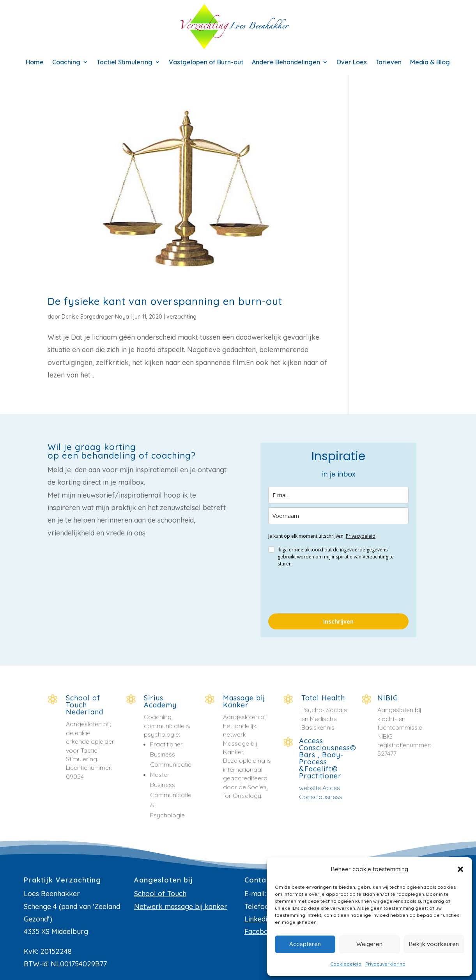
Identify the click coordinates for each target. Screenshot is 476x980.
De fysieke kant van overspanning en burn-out (165, 301)
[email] (338, 495)
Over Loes (352, 63)
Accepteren (305, 944)
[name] (338, 516)
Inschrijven (338, 621)
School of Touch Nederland (85, 705)
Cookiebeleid (346, 964)
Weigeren (369, 944)
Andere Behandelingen (286, 63)
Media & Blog (430, 63)
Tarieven (388, 63)
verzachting (181, 317)
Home (35, 63)
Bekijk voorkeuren (434, 944)
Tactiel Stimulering (125, 63)
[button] (460, 869)
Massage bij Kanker (244, 701)
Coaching (66, 63)
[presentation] (327, 590)
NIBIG (388, 698)
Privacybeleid (361, 536)
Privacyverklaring (385, 964)
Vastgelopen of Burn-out (206, 63)
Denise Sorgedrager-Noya (95, 317)
